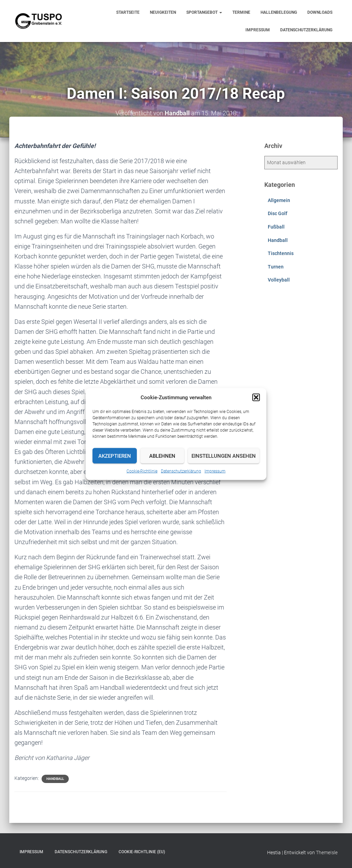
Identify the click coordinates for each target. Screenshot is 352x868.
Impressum (215, 471)
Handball (55, 779)
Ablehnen (162, 456)
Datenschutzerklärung (181, 471)
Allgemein (279, 200)
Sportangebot (204, 12)
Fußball (276, 227)
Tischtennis (281, 253)
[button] (256, 398)
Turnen (276, 267)
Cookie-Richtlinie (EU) (142, 852)
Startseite (128, 12)
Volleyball (279, 280)
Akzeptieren (115, 456)
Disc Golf (278, 213)
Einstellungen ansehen (224, 456)
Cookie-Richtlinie (142, 471)
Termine (241, 12)
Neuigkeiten (163, 12)
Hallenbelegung (279, 12)
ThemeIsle (327, 853)
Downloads (320, 12)
